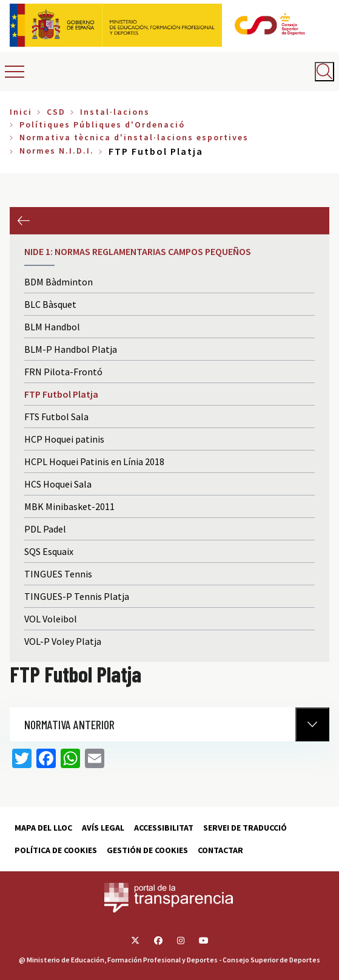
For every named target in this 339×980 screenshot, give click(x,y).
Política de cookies (56, 850)
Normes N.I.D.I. (57, 151)
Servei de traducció (245, 828)
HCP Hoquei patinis (64, 439)
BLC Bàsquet (50, 304)
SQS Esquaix (49, 551)
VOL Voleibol (51, 619)
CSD (56, 112)
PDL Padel (45, 529)
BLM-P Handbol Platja (71, 349)
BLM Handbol (52, 327)
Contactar (220, 850)
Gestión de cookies (147, 850)
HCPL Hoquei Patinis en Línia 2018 (94, 461)
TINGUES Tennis (58, 574)
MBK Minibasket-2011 (69, 506)
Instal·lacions (115, 112)
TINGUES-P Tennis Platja (77, 596)
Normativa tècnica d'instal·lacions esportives (134, 137)
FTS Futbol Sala (56, 417)
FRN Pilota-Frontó (63, 372)
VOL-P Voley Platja (63, 641)
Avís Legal (103, 828)
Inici (21, 112)
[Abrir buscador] (324, 72)
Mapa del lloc (43, 828)
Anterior (23, 221)
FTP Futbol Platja (61, 394)
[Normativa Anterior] (312, 724)
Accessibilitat (164, 828)
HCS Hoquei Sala (58, 484)
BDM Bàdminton (59, 282)
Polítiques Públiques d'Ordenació (102, 124)
